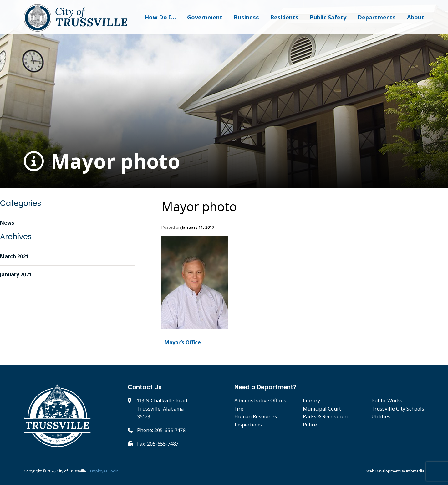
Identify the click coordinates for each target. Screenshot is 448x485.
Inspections (248, 425)
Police (310, 425)
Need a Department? (265, 387)
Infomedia (415, 471)
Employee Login (104, 471)
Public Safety (328, 17)
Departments (377, 17)
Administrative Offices (260, 401)
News (7, 223)
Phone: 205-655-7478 (161, 430)
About (416, 17)
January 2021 (16, 274)
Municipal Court (322, 409)
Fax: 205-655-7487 (158, 444)
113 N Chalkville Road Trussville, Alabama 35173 (162, 408)
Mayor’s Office (183, 342)
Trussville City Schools (398, 409)
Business (246, 17)
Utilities (381, 416)
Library (311, 401)
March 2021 (14, 256)
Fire (239, 409)
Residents (284, 17)
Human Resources (256, 416)
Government (205, 17)
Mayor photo (102, 161)
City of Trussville (71, 471)
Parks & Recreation (325, 416)
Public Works (387, 401)
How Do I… (160, 17)
